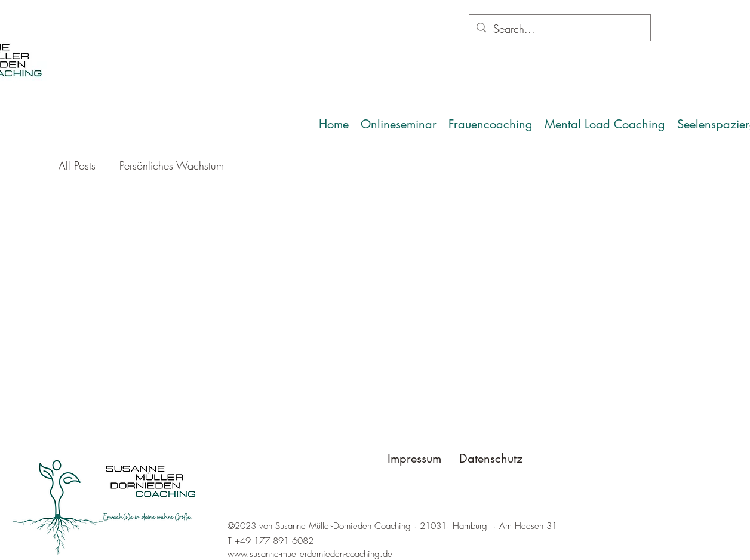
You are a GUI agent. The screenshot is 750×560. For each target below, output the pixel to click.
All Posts (77, 165)
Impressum (414, 459)
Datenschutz (491, 459)
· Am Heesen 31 (525, 526)
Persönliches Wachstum (172, 165)
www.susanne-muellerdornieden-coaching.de (310, 554)
